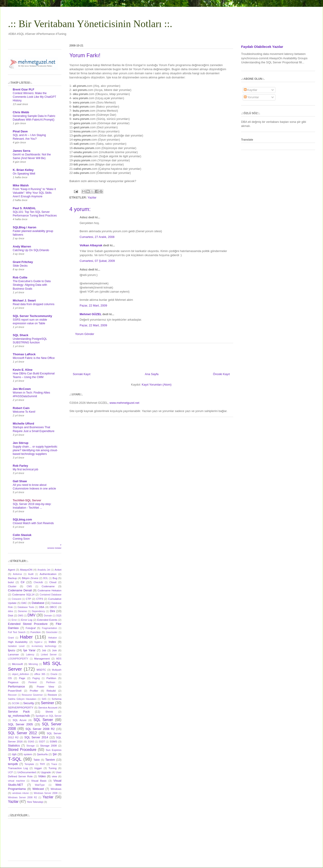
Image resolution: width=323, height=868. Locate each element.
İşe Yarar (29, 650)
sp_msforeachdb (19, 716)
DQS (59, 616)
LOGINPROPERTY (18, 659)
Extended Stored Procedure (28, 624)
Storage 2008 (49, 746)
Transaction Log (18, 768)
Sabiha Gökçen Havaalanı (22, 699)
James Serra (21, 151)
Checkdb (38, 582)
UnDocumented (26, 772)
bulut (11, 582)
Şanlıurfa (42, 754)
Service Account (48, 707)
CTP (28, 599)
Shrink (49, 712)
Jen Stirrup (21, 443)
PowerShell (15, 691)
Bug (55, 578)
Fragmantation (49, 628)
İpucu (12, 650)
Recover (12, 695)
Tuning (52, 768)
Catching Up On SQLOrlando (31, 250)
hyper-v (39, 642)
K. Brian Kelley (23, 170)
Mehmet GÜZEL (91, 314)
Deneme (22, 611)
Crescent (16, 599)
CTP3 (40, 599)
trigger (38, 768)
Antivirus (18, 574)
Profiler (34, 691)
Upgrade (46, 772)
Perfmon (51, 682)
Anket (58, 570)
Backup (12, 578)
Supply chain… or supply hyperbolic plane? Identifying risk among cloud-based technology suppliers (35, 450)
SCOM (16, 703)
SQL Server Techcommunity (32, 316)
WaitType (40, 785)
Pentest (32, 682)
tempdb (13, 764)
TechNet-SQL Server (27, 500)
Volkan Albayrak (91, 245)
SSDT (42, 742)
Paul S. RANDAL (24, 208)
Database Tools (26, 607)
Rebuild (51, 691)
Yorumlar (251, 97)
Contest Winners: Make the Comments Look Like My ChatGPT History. (34, 97)
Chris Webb (21, 112)
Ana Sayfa (152, 374)
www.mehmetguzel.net (125, 403)
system (28, 754)
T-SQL (15, 759)
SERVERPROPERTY (21, 707)
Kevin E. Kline (23, 370)
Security (29, 703)
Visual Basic (39, 781)
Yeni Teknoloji (35, 802)
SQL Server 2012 (22, 733)
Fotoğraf (31, 628)
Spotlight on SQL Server (48, 716)
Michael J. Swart (24, 300)
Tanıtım (50, 760)
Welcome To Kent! (24, 412)
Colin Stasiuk (22, 535)
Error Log (27, 620)
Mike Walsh (21, 185)
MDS (59, 659)
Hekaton (53, 638)
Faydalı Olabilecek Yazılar (262, 47)
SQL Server (43, 720)
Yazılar (48, 797)
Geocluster (52, 632)
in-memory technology (44, 646)
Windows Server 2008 (46, 793)
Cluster (12, 586)
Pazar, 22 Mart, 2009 (93, 305)
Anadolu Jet (44, 570)
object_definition (21, 674)
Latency (30, 655)
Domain (48, 616)
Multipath (57, 670)
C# (23, 582)
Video (42, 776)
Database (38, 603)
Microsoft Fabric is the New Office (34, 358)
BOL (46, 578)
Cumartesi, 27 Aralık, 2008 (97, 237)
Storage (30, 746)
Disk (11, 615)
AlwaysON (26, 570)
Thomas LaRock (24, 354)
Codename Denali (20, 590)
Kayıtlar (251, 90)
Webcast (38, 789)
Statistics (14, 746)
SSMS (53, 741)
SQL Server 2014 (36, 737)
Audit (31, 574)
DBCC (53, 607)
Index (52, 642)
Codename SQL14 (23, 594)
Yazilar (92, 197)
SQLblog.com (22, 519)
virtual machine (16, 781)
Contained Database (50, 595)
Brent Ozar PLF (24, 89)
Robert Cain (21, 408)
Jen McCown (22, 389)
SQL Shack (20, 335)
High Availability (18, 642)
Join (54, 650)
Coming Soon (21, 539)
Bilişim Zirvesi (30, 578)
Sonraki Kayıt (82, 374)
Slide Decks (20, 266)
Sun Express (54, 750)
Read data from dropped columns (34, 304)
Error (14, 620)
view (54, 776)
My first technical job (25, 469)
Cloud (53, 582)
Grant (11, 638)
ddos (11, 611)
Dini (52, 611)
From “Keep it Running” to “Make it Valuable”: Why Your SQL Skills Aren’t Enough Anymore (34, 193)
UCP (10, 772)
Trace (54, 764)
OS (10, 678)
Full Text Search (17, 632)
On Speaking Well (24, 174)
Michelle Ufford (23, 424)
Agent (11, 570)
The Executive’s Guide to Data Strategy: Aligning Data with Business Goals (32, 285)
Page (22, 678)
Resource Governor (32, 695)
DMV (32, 615)
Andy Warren (22, 246)
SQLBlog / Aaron (25, 227)
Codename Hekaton (49, 590)
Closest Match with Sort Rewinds (33, 523)
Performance (16, 686)
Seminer (48, 703)
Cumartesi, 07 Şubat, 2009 (97, 261)
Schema (57, 699)
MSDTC (41, 670)
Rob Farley (20, 466)
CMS (29, 586)
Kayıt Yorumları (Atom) (157, 385)
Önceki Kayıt (221, 374)
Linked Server (49, 655)
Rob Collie (20, 277)
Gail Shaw (20, 481)
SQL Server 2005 (20, 724)
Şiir (55, 754)
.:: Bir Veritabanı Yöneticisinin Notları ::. (90, 24)
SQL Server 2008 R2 (40, 729)
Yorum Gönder (85, 334)
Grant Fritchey (23, 262)
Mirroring (33, 664)
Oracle (54, 674)
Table (37, 760)
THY (42, 764)
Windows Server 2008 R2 (22, 797)
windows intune (21, 793)
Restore (52, 695)
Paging (36, 678)
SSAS (31, 742)
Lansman (13, 654)
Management (42, 658)
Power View (45, 686)
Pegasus (13, 682)
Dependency (38, 611)
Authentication (48, 574)
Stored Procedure (22, 750)
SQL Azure (20, 720)
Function (36, 632)
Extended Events (47, 620)
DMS (21, 616)
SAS (44, 699)
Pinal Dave (20, 131)
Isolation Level (16, 646)
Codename (48, 586)
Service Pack (19, 712)
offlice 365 (40, 674)
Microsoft (17, 664)
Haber (26, 637)
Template (29, 764)
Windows (56, 789)
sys (14, 754)
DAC (24, 603)
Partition (51, 678)
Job (44, 650)
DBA (42, 607)
